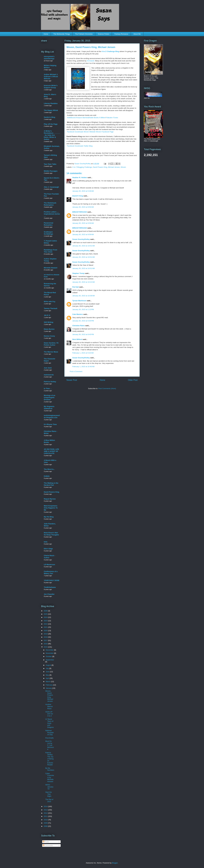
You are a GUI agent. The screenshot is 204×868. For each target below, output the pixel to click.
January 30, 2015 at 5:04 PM (83, 321)
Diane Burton (49, 329)
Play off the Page (51, 124)
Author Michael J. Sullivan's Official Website (51, 77)
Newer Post (72, 380)
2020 (46, 631)
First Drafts (49, 738)
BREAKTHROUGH (80, 212)
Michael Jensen (114, 167)
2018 (46, 637)
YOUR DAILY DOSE (52, 580)
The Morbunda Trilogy (62, 34)
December (50, 650)
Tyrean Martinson (79, 301)
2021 (46, 627)
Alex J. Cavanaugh (51, 187)
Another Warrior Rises (49, 706)
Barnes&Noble (88, 118)
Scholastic (91, 61)
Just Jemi (48, 368)
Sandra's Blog (50, 117)
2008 (46, 826)
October (49, 656)
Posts (46, 842)
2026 (46, 611)
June (48, 672)
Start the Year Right (48, 794)
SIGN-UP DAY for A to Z (49, 714)
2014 (46, 806)
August (49, 665)
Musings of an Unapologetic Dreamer (50, 397)
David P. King (78, 196)
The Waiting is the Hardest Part (51, 484)
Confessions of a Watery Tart (51, 572)
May (48, 675)
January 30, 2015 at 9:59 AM (83, 223)
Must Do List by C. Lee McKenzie (50, 745)
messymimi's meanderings (49, 58)
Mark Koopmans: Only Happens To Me (51, 508)
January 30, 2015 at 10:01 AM (84, 246)
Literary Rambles (51, 103)
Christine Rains (79, 326)
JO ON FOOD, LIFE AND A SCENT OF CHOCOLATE (51, 451)
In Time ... (48, 389)
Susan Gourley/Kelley (81, 239)
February (49, 685)
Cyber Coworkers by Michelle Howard (50, 777)
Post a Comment (76, 371)
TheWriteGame (50, 587)
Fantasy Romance (121, 34)
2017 (46, 640)
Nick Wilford (77, 339)
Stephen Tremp (78, 273)
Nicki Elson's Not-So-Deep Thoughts (51, 534)
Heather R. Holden (80, 178)
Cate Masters (78, 314)
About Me (137, 34)
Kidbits (47, 476)
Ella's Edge (48, 549)
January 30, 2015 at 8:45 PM (83, 334)
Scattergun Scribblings (48, 233)
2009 (46, 823)
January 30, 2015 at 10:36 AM (84, 296)
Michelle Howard (51, 268)
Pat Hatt (76, 287)
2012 (46, 813)
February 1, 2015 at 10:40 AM (83, 367)
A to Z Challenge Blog (110, 51)
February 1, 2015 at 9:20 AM (83, 353)
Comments (48, 845)
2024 (46, 617)
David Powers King (100, 167)
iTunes (116, 118)
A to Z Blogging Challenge (82, 167)
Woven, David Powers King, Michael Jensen (49, 696)
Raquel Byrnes (50, 499)
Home (46, 34)
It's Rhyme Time (50, 424)
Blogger (115, 863)
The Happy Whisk (51, 110)
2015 (46, 647)
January (49, 688)
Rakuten (109, 118)
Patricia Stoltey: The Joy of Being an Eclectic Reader (49, 759)
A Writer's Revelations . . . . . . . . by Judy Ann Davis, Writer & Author (52, 135)
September (50, 660)
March (48, 682)
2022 (46, 624)
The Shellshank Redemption (50, 204)
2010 (46, 820)
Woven (123, 167)
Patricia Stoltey (50, 382)
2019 (46, 634)
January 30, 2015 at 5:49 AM (83, 191)
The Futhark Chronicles (84, 34)
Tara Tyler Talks (50, 164)
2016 (46, 644)
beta (46, 542)
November (50, 653)
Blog (91, 146)
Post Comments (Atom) (107, 389)
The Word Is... (49, 469)
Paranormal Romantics (49, 224)
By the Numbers (50, 769)
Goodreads (79, 132)
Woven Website (90, 132)
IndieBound (71, 118)
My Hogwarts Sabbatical (49, 407)
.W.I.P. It (47, 315)
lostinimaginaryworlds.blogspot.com (52, 416)
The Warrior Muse (51, 352)
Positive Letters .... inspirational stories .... (52, 214)
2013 (46, 810)
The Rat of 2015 (49, 800)
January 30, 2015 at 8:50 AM (83, 207)
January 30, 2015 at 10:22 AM (84, 282)
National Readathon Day (49, 733)
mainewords (49, 375)
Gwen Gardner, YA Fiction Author (51, 344)
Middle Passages (51, 171)
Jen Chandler (49, 594)
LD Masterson (49, 565)
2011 (46, 816)
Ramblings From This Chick (51, 251)
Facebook (71, 132)
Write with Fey (50, 302)
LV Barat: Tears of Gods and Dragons (49, 723)
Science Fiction (104, 34)
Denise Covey (49, 336)
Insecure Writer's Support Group (51, 87)
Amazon (79, 118)
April (48, 678)
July (48, 668)
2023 (46, 621)
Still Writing (49, 322)
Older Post (133, 380)
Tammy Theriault (51, 308)
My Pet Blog (49, 517)
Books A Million (100, 118)
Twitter (86, 146)
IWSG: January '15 (49, 787)
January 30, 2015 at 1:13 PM (83, 309)
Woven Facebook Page (105, 132)
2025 (46, 614)
